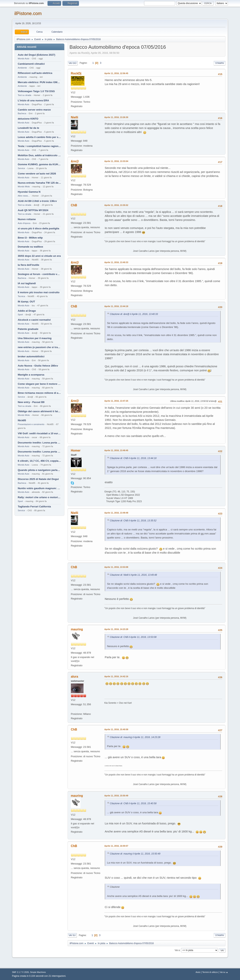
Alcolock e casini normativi (34, 320)
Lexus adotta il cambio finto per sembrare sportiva (39, 137)
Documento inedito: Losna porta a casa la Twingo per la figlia (39, 443)
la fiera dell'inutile (29, 265)
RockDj (76, 73)
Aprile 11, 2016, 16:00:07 (116, 846)
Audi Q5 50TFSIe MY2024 (33, 210)
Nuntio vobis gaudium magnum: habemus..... (39, 488)
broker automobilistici (31, 356)
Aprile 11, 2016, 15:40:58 (116, 729)
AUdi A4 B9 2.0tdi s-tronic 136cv (37, 201)
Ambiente (22, 68)
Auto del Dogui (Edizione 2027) (37, 55)
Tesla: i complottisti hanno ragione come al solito (39, 146)
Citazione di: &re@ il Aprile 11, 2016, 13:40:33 (134, 314)
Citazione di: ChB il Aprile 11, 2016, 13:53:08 (133, 637)
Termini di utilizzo (210, 972)
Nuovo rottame (27, 219)
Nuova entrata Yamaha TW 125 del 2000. (39, 183)
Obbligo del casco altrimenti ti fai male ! (39, 411)
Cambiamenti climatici (31, 64)
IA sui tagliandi (27, 283)
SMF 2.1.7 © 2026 (20, 972)
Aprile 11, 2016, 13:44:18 (116, 306)
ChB (74, 205)
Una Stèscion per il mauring (35, 338)
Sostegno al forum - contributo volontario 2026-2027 (39, 274)
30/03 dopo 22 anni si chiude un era (39, 256)
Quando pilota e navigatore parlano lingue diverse (39, 470)
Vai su (72, 935)
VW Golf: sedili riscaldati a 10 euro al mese (39, 433)
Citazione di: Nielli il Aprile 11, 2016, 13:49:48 (134, 575)
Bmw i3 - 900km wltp (30, 238)
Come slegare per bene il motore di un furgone (39, 384)
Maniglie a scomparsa (31, 375)
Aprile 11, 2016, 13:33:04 (116, 161)
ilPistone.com (28, 13)
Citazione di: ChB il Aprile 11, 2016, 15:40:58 (133, 803)
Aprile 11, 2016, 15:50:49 (116, 796)
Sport (20, 315)
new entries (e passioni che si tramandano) (39, 347)
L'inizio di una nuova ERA (33, 100)
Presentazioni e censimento (31, 424)
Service (21, 168)
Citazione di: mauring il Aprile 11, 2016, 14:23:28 (135, 737)
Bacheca (22, 113)
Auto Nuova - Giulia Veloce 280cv (38, 366)
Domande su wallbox (31, 247)
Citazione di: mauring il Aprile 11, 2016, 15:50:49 (135, 854)
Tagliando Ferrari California (34, 507)
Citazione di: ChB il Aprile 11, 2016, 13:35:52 (133, 521)
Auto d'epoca (24, 223)
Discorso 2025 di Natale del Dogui (38, 479)
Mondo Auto (24, 59)
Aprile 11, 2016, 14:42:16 (116, 676)
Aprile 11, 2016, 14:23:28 (116, 629)
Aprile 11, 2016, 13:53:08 (116, 567)
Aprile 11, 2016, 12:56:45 (116, 73)
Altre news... (24, 196)
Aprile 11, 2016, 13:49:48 (116, 513)
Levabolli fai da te (29, 128)
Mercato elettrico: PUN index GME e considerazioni (39, 82)
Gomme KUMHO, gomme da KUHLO (39, 164)
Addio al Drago (27, 311)
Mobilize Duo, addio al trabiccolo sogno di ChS (39, 155)
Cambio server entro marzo (34, 110)
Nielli (75, 117)
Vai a (177, 950)
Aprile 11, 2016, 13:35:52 (116, 205)
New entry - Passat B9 (31, 402)
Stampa (220, 63)
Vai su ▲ (224, 972)
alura (75, 677)
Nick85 (22, 420)
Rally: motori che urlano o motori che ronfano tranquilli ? (39, 497)
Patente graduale (28, 329)
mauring (77, 629)
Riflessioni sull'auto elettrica (35, 73)
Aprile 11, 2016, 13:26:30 (116, 117)
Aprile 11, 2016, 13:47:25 (116, 401)
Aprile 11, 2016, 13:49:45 (116, 450)
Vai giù (73, 63)
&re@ (75, 161)
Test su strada (25, 95)
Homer (76, 450)
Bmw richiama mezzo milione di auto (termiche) (39, 393)
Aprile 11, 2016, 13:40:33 (116, 262)
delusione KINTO (28, 119)
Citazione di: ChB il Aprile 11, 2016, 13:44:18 (133, 458)
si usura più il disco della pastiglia (38, 228)
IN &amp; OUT (26, 302)
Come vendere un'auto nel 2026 (37, 174)
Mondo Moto (24, 187)
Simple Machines (38, 972)
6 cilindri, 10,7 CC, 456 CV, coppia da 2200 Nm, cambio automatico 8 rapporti (39, 461)
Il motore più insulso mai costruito (39, 292)
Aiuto (198, 972)
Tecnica (21, 296)
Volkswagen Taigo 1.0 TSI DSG (36, 91)
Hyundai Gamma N (29, 192)
